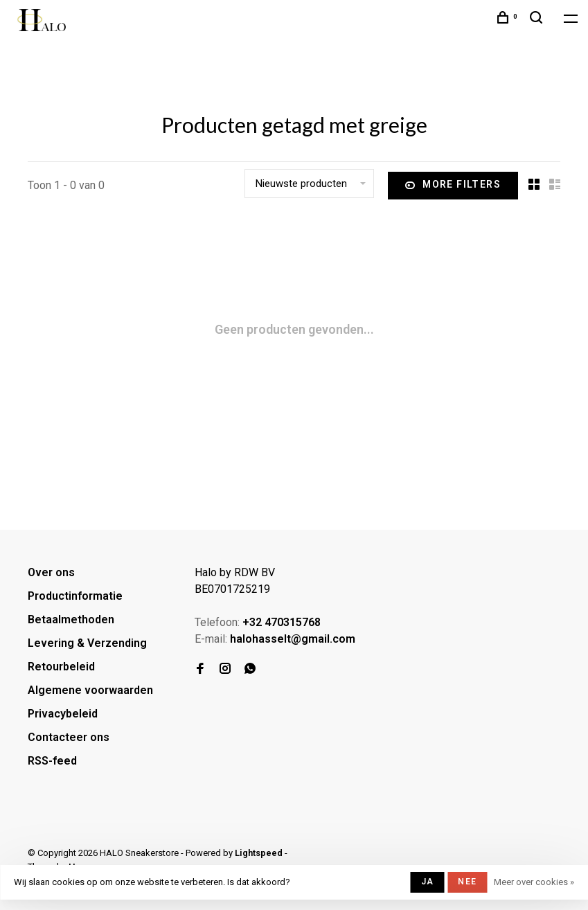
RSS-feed (52, 761)
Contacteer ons (69, 737)
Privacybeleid (63, 714)
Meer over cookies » (534, 882)
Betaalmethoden (71, 619)
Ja (427, 882)
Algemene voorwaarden (90, 690)
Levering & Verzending (87, 643)
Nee (467, 882)
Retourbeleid (61, 667)
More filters (453, 186)
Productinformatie (75, 596)
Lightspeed (259, 853)
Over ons (51, 572)
